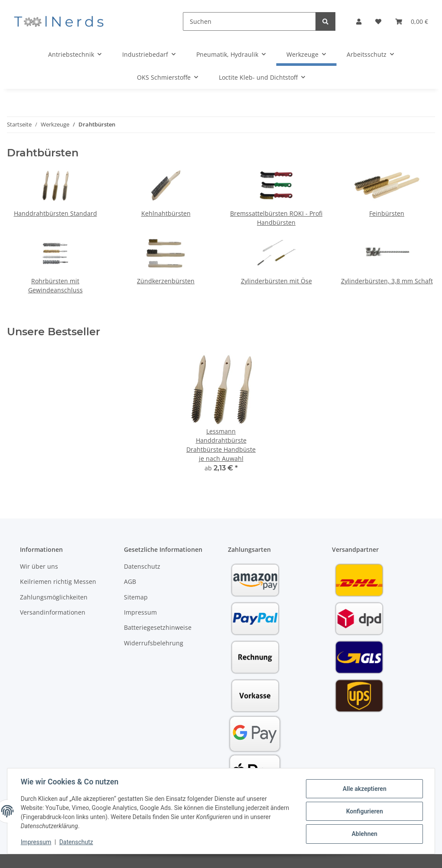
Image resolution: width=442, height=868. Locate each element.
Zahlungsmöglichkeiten (54, 597)
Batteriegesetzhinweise (158, 627)
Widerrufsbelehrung (154, 643)
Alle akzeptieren (364, 789)
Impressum (140, 612)
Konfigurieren (364, 811)
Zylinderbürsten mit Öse (276, 281)
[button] (359, 21)
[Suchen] (249, 21)
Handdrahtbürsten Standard (55, 213)
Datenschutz (142, 566)
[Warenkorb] (412, 21)
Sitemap (136, 597)
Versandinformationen (53, 612)
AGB (130, 581)
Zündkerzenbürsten (166, 281)
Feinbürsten (387, 213)
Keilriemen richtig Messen (58, 581)
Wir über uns (39, 566)
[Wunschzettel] (378, 21)
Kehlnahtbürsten (166, 213)
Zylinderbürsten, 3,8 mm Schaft (387, 281)
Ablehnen (364, 834)
